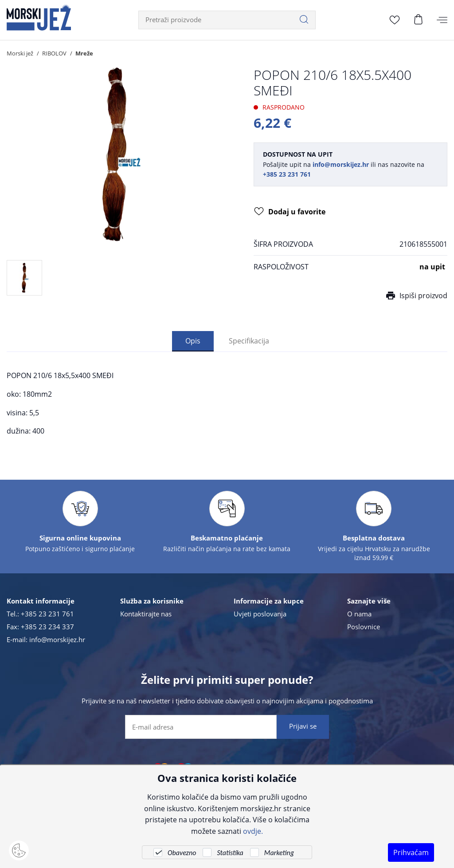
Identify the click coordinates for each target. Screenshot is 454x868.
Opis (193, 341)
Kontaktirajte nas (146, 614)
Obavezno (182, 853)
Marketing (279, 853)
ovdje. (253, 831)
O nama (359, 614)
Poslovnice (364, 627)
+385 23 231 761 (47, 614)
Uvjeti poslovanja (260, 614)
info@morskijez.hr (57, 640)
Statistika (230, 853)
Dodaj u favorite (290, 212)
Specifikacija (249, 341)
